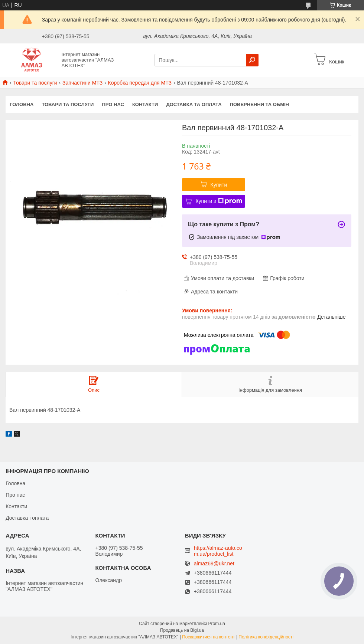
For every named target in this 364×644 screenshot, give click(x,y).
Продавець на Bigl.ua (182, 630)
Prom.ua (217, 624)
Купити (219, 185)
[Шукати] (252, 60)
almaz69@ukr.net (214, 564)
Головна (22, 104)
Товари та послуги (35, 83)
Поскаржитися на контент (208, 637)
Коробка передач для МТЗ (140, 83)
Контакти (145, 104)
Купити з (219, 201)
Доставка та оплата (194, 104)
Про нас (113, 104)
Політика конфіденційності (266, 637)
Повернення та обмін (259, 104)
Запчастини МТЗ (82, 83)
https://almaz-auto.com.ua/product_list (218, 551)
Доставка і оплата (27, 518)
